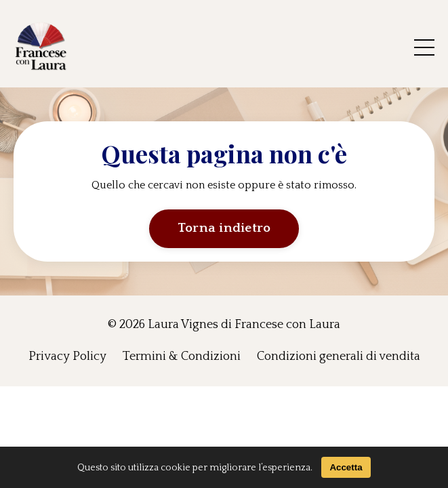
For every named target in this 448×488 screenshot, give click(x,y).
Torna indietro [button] (224, 228)
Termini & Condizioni (182, 357)
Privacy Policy (67, 357)
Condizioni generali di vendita (339, 357)
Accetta (346, 467)
